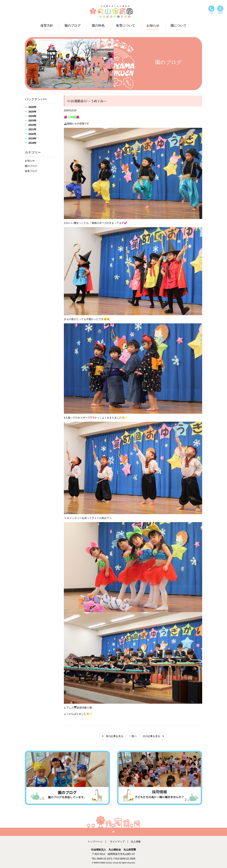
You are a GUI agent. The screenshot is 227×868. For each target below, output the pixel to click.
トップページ (95, 842)
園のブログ (31, 166)
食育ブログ (31, 171)
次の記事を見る (153, 736)
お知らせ (30, 161)
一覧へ (133, 736)
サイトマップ (117, 842)
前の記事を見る (113, 736)
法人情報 (136, 842)
